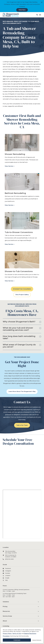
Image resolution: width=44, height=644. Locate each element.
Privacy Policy (7, 634)
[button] (37, 15)
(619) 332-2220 (9, 559)
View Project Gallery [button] (22, 295)
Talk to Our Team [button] (22, 425)
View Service (9, 166)
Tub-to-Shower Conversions (19, 232)
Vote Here (22, 10)
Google (7, 578)
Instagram (8, 571)
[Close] (42, 2)
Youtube (8, 573)
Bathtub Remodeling (15, 193)
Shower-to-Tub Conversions (19, 271)
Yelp (6, 580)
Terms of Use (17, 634)
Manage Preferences (37, 640)
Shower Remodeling (15, 154)
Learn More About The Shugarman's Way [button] (22, 391)
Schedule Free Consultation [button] (22, 289)
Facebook (8, 568)
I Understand (17, 640)
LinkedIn (8, 576)
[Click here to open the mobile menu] (40, 15)
